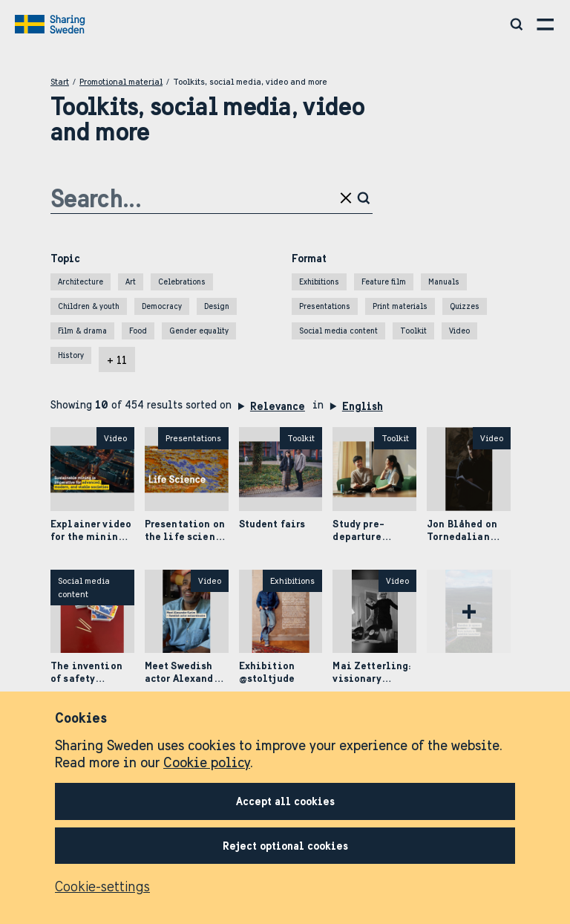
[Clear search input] (347, 198)
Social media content (338, 331)
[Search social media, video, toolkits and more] (518, 24)
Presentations (325, 306)
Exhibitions (319, 282)
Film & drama (82, 331)
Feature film (384, 282)
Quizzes (465, 306)
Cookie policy (207, 762)
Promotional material (121, 82)
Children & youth (89, 306)
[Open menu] (546, 24)
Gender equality (199, 331)
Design (217, 306)
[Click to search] (365, 198)
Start (60, 82)
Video (459, 331)
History (71, 355)
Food (138, 331)
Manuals (444, 282)
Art (131, 282)
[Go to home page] (52, 25)
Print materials (400, 306)
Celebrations (182, 282)
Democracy (162, 306)
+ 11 (117, 360)
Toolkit (413, 331)
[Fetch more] (469, 612)
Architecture (81, 282)
